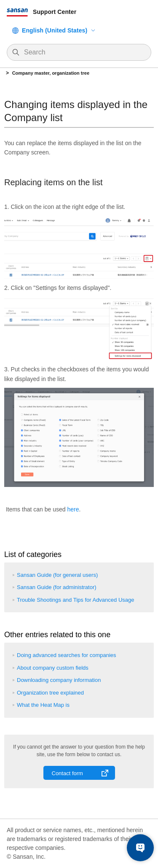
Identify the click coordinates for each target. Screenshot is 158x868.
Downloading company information (59, 680)
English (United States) (55, 30)
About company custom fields (53, 668)
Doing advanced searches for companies (67, 655)
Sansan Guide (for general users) (57, 575)
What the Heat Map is (43, 705)
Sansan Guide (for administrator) (57, 587)
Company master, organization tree (51, 73)
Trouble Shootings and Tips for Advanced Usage (75, 600)
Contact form (67, 773)
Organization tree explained (50, 693)
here (73, 509)
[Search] (83, 52)
